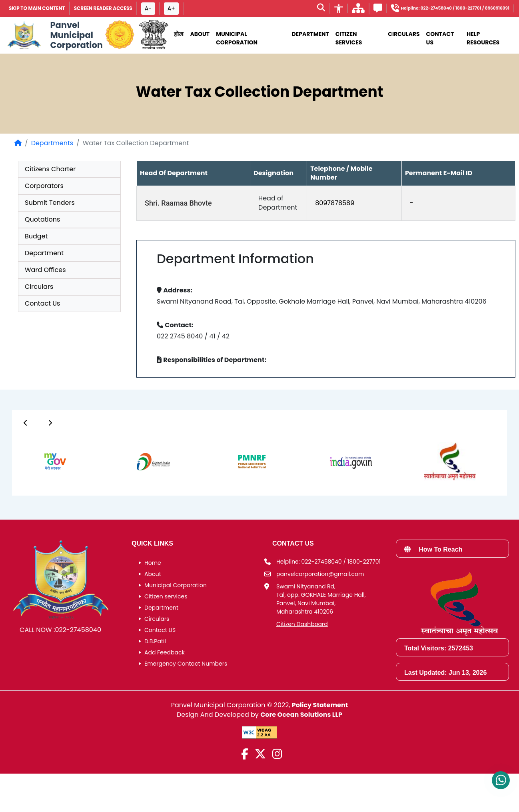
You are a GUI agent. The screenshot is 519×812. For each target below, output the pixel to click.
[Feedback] (378, 9)
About (200, 34)
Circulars (404, 34)
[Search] (321, 8)
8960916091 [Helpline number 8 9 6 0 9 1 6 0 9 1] (497, 8)
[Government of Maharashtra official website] (120, 35)
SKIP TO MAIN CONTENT (37, 8)
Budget (36, 236)
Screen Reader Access (103, 8)
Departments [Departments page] (52, 143)
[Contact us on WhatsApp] (501, 780)
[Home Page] (18, 143)
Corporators (44, 186)
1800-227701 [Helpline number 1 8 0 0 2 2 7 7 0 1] (468, 8)
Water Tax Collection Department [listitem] (136, 143)
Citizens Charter (50, 169)
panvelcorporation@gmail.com (320, 574)
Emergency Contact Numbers (186, 664)
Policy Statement (320, 705)
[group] (46, 461)
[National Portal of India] (154, 35)
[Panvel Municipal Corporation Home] (54, 35)
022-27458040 (78, 630)
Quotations (42, 219)
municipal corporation (237, 38)
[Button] (26, 423)
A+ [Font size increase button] (171, 8)
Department (310, 34)
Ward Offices (45, 270)
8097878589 (335, 203)
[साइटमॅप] (358, 11)
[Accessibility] (339, 8)
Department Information (235, 259)
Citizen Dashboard (302, 624)
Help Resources (483, 38)
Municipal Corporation (176, 585)
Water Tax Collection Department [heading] (260, 92)
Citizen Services (349, 38)
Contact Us (440, 38)
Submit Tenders (50, 203)
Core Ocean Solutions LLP (301, 715)
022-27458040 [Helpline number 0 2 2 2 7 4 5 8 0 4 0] (436, 8)
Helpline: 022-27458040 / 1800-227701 (328, 562)
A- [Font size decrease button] (148, 8)
